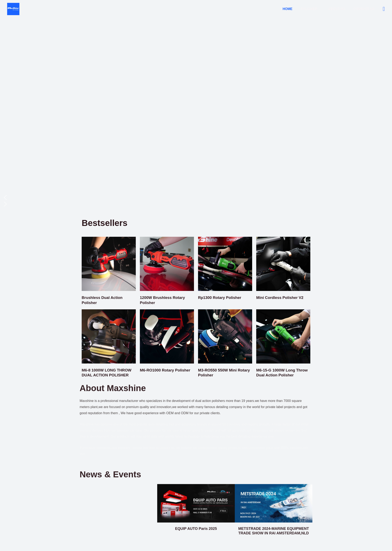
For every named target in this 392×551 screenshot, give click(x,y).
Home (293, 9)
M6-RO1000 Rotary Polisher (167, 370)
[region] (196, 108)
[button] (384, 9)
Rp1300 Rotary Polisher (221, 297)
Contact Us (365, 9)
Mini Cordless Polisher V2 (281, 297)
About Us (339, 9)
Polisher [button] (313, 9)
